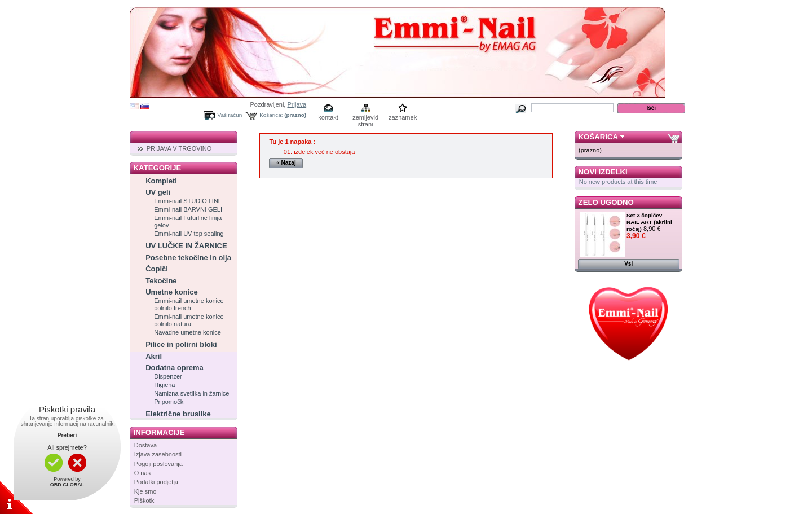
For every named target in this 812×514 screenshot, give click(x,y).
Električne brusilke (178, 414)
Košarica (598, 137)
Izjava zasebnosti (158, 454)
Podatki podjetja (156, 482)
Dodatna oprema (175, 368)
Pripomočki (169, 402)
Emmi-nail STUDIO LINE (188, 201)
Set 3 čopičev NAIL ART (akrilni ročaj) (649, 222)
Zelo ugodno (606, 202)
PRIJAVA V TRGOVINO (179, 148)
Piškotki (145, 500)
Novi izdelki (603, 172)
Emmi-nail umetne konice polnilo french (189, 304)
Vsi (628, 264)
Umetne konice (171, 292)
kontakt (328, 117)
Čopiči (157, 269)
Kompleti (161, 181)
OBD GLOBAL (67, 485)
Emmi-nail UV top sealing (189, 234)
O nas (142, 473)
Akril (154, 356)
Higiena (164, 385)
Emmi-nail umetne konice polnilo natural (189, 320)
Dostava (145, 445)
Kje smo (145, 491)
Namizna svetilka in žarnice (191, 393)
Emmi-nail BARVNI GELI (188, 209)
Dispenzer (168, 376)
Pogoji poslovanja (158, 464)
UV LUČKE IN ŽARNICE (186, 246)
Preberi (67, 435)
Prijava (297, 104)
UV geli (158, 192)
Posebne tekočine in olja (188, 258)
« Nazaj (286, 163)
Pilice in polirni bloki (181, 344)
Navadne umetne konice (187, 332)
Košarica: (271, 115)
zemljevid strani (365, 118)
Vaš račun (230, 115)
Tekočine (161, 281)
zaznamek (403, 117)
